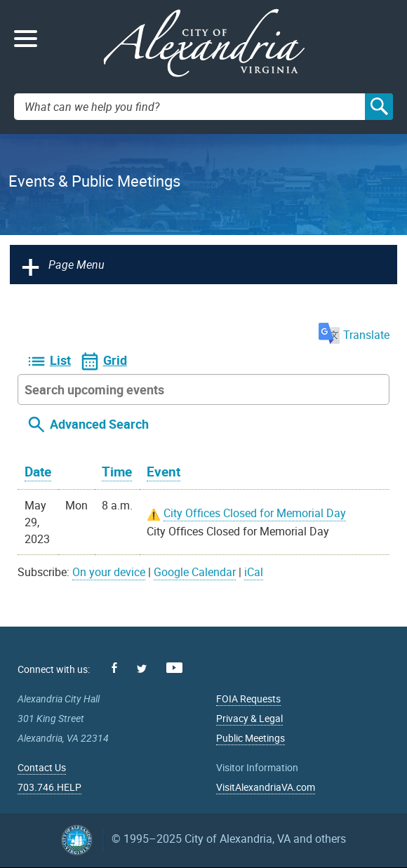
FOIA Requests (248, 699)
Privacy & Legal (249, 718)
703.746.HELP (49, 787)
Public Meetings (251, 738)
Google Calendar (195, 572)
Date (38, 472)
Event (164, 472)
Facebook (114, 668)
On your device (109, 572)
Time (117, 472)
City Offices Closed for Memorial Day (255, 513)
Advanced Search (99, 424)
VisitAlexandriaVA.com (266, 787)
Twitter (142, 669)
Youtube (174, 668)
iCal (254, 572)
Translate (354, 335)
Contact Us (42, 767)
